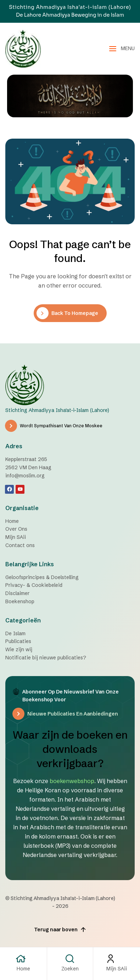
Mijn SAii (117, 969)
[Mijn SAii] (117, 959)
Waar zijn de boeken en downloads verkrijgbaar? (70, 749)
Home (23, 969)
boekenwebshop (72, 781)
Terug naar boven (60, 930)
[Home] (23, 959)
